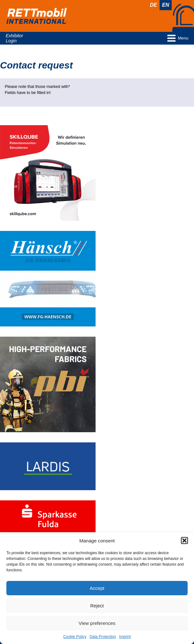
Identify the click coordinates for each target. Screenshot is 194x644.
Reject (97, 606)
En (166, 5)
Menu (177, 38)
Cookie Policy (75, 637)
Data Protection (103, 637)
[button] (184, 540)
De (154, 5)
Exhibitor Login (14, 38)
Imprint (125, 637)
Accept (97, 588)
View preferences (97, 623)
